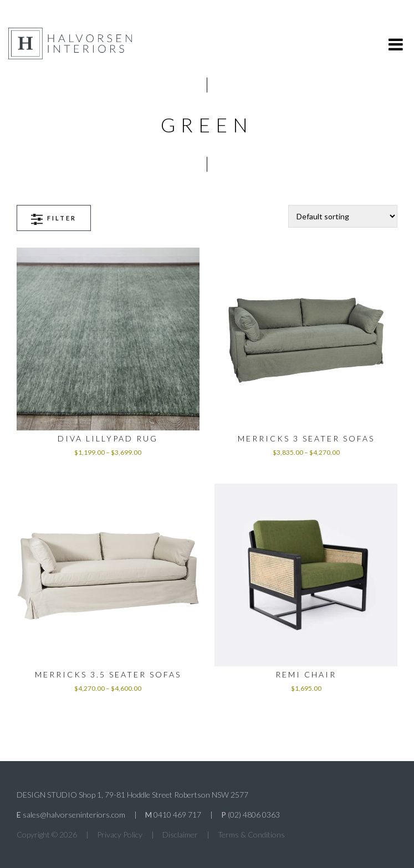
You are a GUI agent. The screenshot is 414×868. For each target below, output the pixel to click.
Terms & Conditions (251, 834)
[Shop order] (343, 216)
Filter (54, 219)
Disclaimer (180, 834)
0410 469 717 (177, 815)
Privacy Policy (120, 834)
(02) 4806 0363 (254, 815)
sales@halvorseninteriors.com (74, 815)
